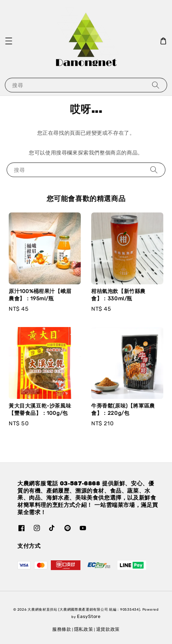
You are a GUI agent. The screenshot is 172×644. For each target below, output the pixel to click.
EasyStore (89, 616)
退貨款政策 (108, 629)
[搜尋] (156, 85)
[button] (9, 41)
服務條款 (62, 629)
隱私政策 (84, 629)
